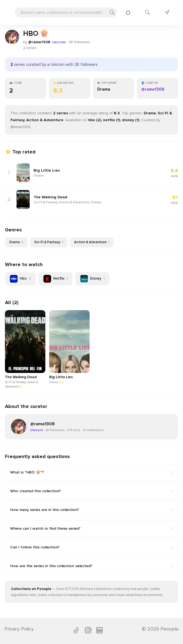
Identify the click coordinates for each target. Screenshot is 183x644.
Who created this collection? (92, 491)
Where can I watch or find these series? (92, 529)
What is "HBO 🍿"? (92, 472)
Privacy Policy (19, 629)
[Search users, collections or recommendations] (66, 12)
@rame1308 (39, 42)
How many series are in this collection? (92, 510)
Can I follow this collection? (92, 547)
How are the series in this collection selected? (92, 566)
